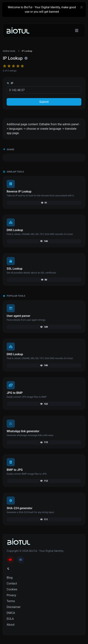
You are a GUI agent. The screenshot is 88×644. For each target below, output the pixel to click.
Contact (12, 583)
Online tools (9, 51)
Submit (44, 102)
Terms (11, 601)
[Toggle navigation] (77, 31)
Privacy (11, 595)
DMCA (11, 613)
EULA (10, 619)
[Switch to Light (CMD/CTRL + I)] (8, 569)
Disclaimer (14, 607)
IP (10, 83)
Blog (10, 578)
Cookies (12, 589)
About (11, 625)
